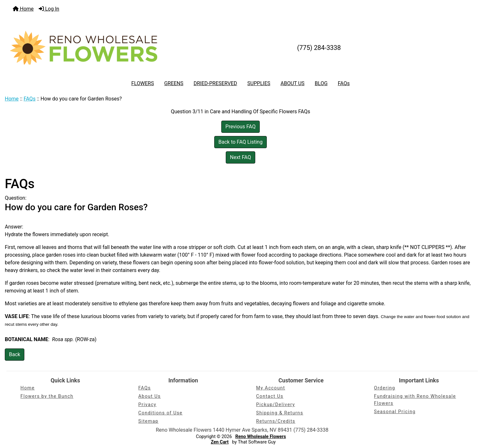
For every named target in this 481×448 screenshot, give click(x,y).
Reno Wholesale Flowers (261, 437)
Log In (49, 9)
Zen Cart (220, 442)
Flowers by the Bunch (47, 396)
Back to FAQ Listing (240, 142)
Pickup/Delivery (276, 405)
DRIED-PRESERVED (215, 83)
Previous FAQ (240, 127)
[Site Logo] (84, 48)
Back (15, 354)
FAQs (344, 83)
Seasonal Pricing (395, 412)
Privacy (147, 405)
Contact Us (270, 396)
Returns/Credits (276, 421)
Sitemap (148, 421)
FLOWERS (143, 83)
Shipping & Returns (280, 413)
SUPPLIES (259, 83)
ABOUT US (293, 83)
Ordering (385, 388)
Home (23, 9)
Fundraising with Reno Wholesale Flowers (415, 400)
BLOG (321, 83)
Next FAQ (240, 157)
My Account (271, 388)
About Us (150, 396)
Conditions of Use (160, 413)
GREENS (174, 83)
